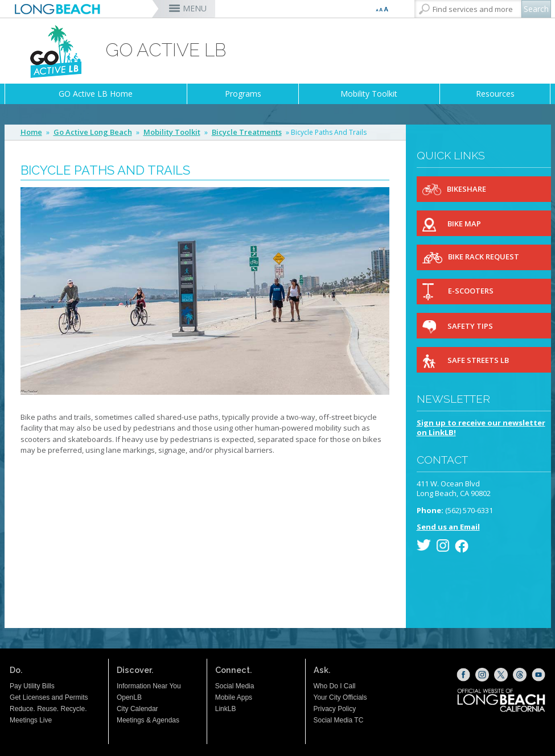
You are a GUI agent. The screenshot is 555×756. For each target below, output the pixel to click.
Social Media (235, 686)
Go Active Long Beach (93, 132)
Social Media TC (339, 720)
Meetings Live (31, 720)
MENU (195, 8)
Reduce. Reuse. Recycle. (48, 709)
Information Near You (149, 686)
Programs (243, 94)
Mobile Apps (234, 697)
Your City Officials (340, 697)
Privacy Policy (335, 709)
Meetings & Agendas (148, 720)
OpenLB (129, 697)
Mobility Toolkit (369, 94)
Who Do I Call (335, 686)
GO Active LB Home (96, 94)
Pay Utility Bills (32, 686)
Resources (495, 94)
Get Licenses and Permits (49, 697)
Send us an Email (448, 527)
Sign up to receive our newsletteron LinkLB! (481, 428)
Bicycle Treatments (247, 132)
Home (31, 132)
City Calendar (137, 709)
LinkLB (226, 709)
